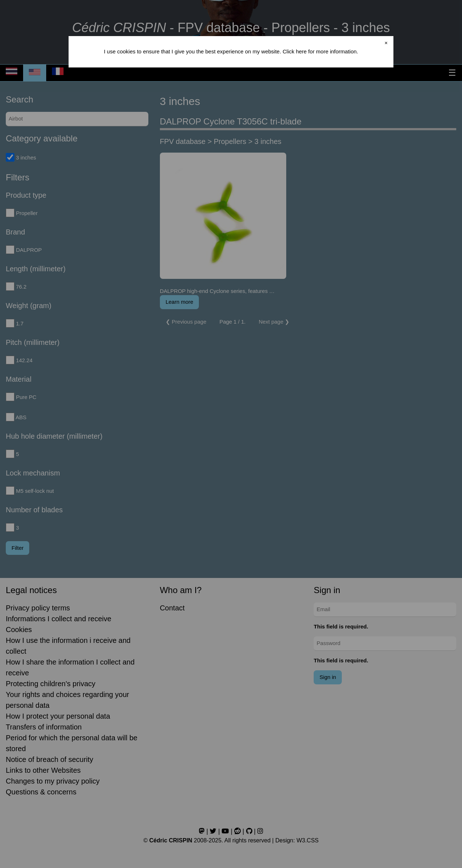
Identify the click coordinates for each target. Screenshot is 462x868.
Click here (295, 51)
